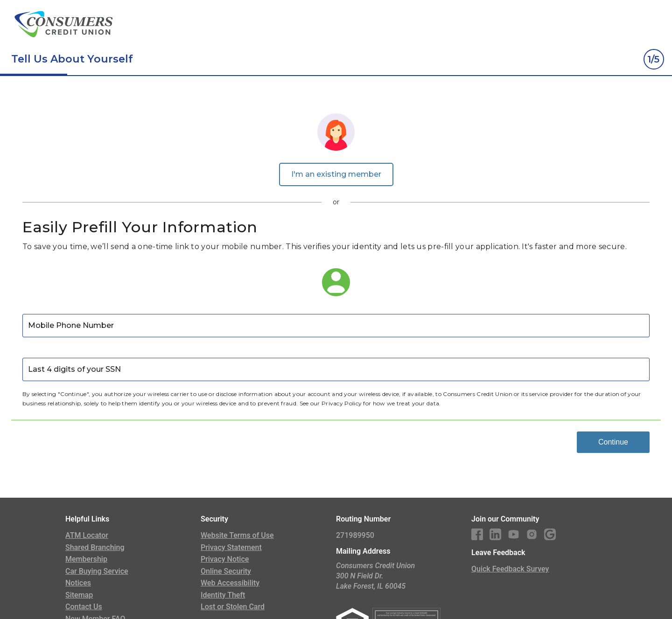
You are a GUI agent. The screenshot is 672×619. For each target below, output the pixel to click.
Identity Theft (223, 595)
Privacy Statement (231, 547)
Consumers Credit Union (478, 394)
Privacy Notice (225, 559)
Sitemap (79, 595)
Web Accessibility (230, 583)
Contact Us (84, 607)
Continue (613, 442)
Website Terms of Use (237, 535)
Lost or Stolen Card (233, 607)
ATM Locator (87, 535)
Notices (78, 583)
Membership (86, 559)
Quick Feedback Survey (510, 569)
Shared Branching (95, 547)
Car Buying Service (97, 571)
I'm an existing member (336, 174)
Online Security (226, 571)
